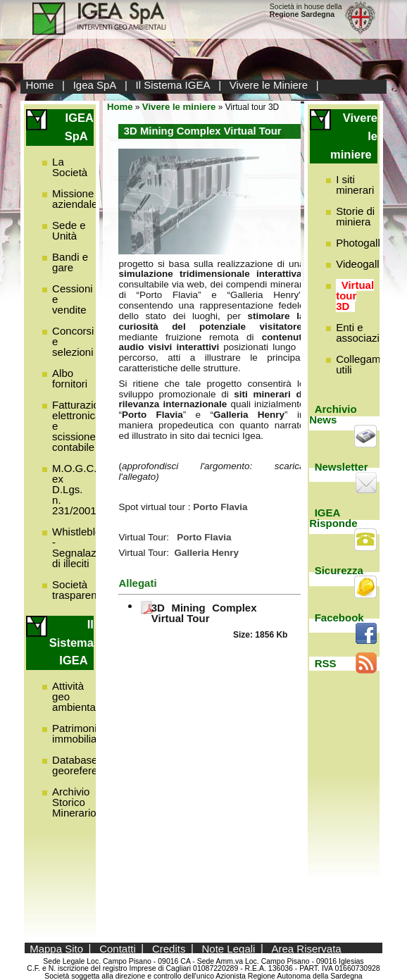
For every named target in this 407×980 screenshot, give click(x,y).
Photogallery (365, 243)
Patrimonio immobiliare (79, 733)
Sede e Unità (69, 230)
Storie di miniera (355, 216)
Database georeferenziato (89, 765)
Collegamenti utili (367, 364)
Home (39, 85)
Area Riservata (306, 948)
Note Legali (229, 948)
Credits (169, 948)
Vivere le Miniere (269, 85)
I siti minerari (355, 185)
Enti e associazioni (365, 333)
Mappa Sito (56, 948)
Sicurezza (339, 570)
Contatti (118, 948)
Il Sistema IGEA (173, 85)
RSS (326, 663)
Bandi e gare (70, 262)
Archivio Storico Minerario (74, 802)
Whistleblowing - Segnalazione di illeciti (87, 547)
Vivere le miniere (179, 107)
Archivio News (333, 414)
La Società (70, 167)
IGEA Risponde (333, 518)
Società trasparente (79, 590)
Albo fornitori (70, 378)
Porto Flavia (204, 537)
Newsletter (342, 467)
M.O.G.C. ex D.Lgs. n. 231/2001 (74, 489)
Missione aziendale (75, 199)
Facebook (339, 618)
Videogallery (365, 264)
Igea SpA (95, 85)
